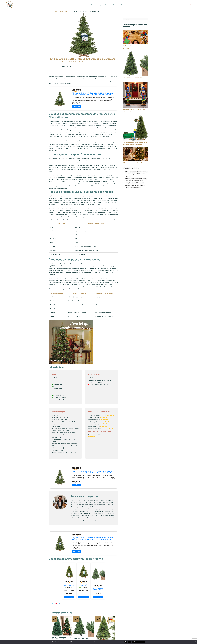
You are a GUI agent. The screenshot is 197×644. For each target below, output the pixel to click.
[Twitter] (53, 603)
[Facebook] (49, 603)
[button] (191, 5)
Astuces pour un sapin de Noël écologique (134, 163)
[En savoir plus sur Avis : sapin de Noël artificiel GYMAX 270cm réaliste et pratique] (62, 626)
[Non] (195, 642)
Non (130, 642)
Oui (126, 642)
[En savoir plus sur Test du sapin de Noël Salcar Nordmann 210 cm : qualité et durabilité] (83, 626)
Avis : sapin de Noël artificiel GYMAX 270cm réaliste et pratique (61, 638)
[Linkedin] (59, 603)
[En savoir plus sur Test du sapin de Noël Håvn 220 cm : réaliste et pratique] (105, 629)
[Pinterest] (56, 603)
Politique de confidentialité (139, 642)
